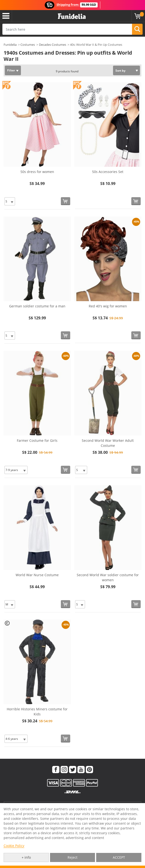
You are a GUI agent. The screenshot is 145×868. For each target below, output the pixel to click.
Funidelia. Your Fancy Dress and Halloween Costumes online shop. (72, 16)
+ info (26, 857)
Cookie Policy (14, 846)
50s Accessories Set (108, 172)
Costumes (28, 45)
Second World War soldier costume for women (108, 577)
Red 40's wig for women (108, 306)
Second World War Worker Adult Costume (108, 443)
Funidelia (10, 45)
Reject (72, 857)
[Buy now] (66, 201)
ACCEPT (119, 857)
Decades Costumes (53, 45)
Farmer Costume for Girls (37, 440)
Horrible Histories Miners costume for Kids (37, 712)
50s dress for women (37, 172)
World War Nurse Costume (37, 575)
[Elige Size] (10, 201)
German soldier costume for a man (37, 306)
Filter (11, 70)
